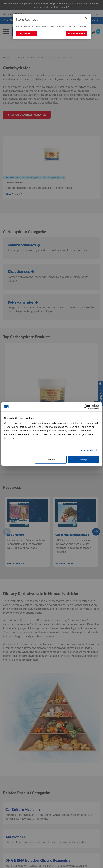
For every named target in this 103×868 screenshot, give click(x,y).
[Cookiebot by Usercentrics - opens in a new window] (86, 407)
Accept (84, 459)
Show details (86, 450)
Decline (51, 459)
